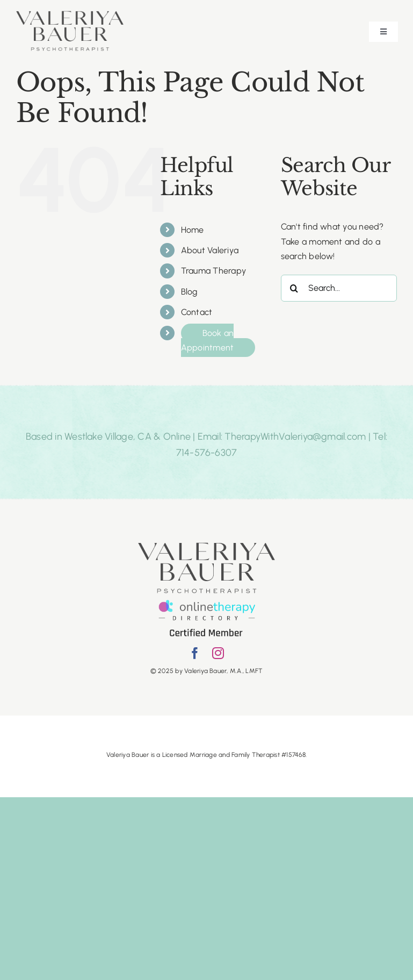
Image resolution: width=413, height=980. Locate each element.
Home (193, 230)
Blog (189, 292)
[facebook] (195, 653)
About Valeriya (210, 250)
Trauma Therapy (213, 271)
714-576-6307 (207, 453)
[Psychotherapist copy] (70, 15)
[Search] (294, 288)
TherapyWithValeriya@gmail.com (295, 437)
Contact (197, 312)
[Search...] (339, 288)
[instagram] (218, 653)
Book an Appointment (208, 340)
